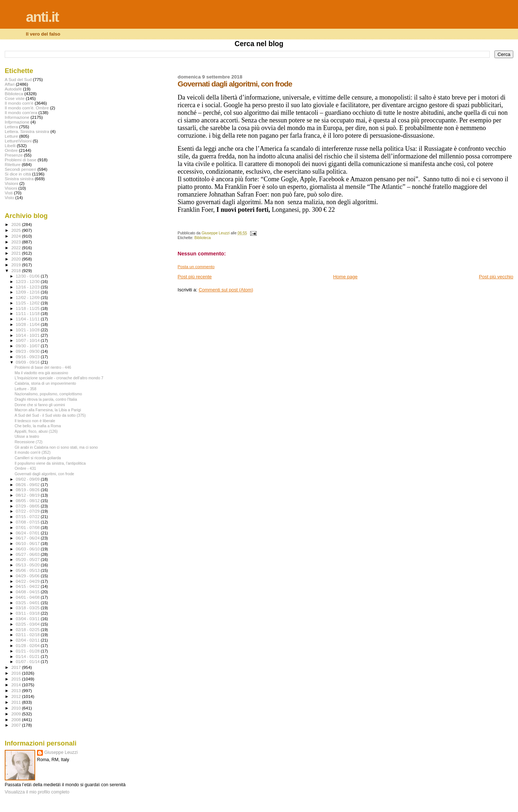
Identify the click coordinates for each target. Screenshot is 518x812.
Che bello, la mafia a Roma (38, 426)
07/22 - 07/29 (28, 511)
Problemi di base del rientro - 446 (43, 367)
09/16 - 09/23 (28, 357)
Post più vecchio (496, 277)
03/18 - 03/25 (28, 608)
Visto (9, 197)
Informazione (17, 117)
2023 (17, 242)
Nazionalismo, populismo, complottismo (48, 394)
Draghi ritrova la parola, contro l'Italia (46, 399)
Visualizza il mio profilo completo (37, 792)
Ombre (11, 150)
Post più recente (195, 277)
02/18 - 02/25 (28, 630)
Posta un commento (196, 267)
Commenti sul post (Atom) (226, 290)
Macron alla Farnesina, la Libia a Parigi (48, 410)
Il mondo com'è (19, 103)
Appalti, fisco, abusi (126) (36, 431)
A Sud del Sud (18, 79)
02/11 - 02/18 (28, 635)
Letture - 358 (25, 389)
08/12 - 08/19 (28, 495)
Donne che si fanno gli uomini (40, 405)
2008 (17, 720)
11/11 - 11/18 (28, 314)
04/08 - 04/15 (28, 592)
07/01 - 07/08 (28, 528)
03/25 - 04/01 (28, 603)
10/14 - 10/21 (28, 335)
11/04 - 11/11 (28, 319)
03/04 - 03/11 (28, 619)
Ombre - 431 (25, 468)
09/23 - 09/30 (28, 351)
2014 (17, 685)
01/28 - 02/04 (28, 646)
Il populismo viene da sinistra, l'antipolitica (50, 463)
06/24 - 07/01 (28, 533)
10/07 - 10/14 (28, 340)
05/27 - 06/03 (28, 554)
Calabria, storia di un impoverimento (45, 383)
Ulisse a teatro (27, 436)
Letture (11, 136)
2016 (17, 673)
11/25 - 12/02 (28, 303)
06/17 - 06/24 (28, 538)
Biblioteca (203, 238)
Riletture (13, 164)
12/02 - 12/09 (28, 298)
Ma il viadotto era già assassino (41, 373)
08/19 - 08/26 (28, 490)
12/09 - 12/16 (28, 292)
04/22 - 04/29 (28, 581)
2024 (17, 236)
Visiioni (11, 183)
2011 (17, 702)
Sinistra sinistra (19, 179)
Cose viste (15, 98)
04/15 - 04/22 (28, 586)
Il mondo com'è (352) (32, 452)
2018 (17, 270)
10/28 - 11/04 (28, 324)
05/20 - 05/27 (28, 559)
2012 (17, 696)
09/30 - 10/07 (28, 346)
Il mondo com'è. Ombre (27, 108)
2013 (17, 690)
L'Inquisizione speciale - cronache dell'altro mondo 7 (59, 378)
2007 (17, 725)
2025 (17, 230)
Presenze (14, 155)
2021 (17, 253)
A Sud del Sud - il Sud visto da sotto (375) (50, 415)
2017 (17, 667)
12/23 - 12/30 (28, 282)
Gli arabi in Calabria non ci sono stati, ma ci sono (56, 447)
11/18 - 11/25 (28, 308)
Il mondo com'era (21, 112)
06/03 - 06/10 (28, 549)
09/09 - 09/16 (28, 362)
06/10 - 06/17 (28, 544)
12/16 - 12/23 (28, 287)
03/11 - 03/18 (28, 613)
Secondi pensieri (21, 169)
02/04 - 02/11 (28, 640)
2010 (17, 708)
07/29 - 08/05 (28, 506)
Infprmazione (17, 122)
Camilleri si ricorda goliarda (38, 458)
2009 (17, 714)
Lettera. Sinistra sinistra (27, 131)
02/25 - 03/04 (28, 624)
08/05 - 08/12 (28, 501)
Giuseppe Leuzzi (61, 752)
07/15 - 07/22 (28, 517)
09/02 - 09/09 (28, 479)
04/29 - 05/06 (28, 576)
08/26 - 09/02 (28, 485)
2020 (17, 259)
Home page (345, 277)
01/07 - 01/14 (28, 662)
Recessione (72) (28, 442)
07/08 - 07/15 (28, 522)
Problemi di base (21, 160)
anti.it (42, 17)
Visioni (11, 188)
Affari (10, 84)
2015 (17, 679)
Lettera (11, 127)
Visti (9, 193)
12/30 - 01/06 (28, 276)
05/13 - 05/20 (28, 565)
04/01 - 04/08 (28, 597)
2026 (17, 224)
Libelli (10, 146)
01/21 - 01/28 (28, 651)
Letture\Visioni (18, 141)
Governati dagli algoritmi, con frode (44, 474)
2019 (17, 265)
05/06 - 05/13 (28, 570)
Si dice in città (18, 174)
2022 (17, 248)
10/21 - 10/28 (28, 330)
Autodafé (13, 89)
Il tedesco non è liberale (35, 421)
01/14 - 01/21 (28, 657)
